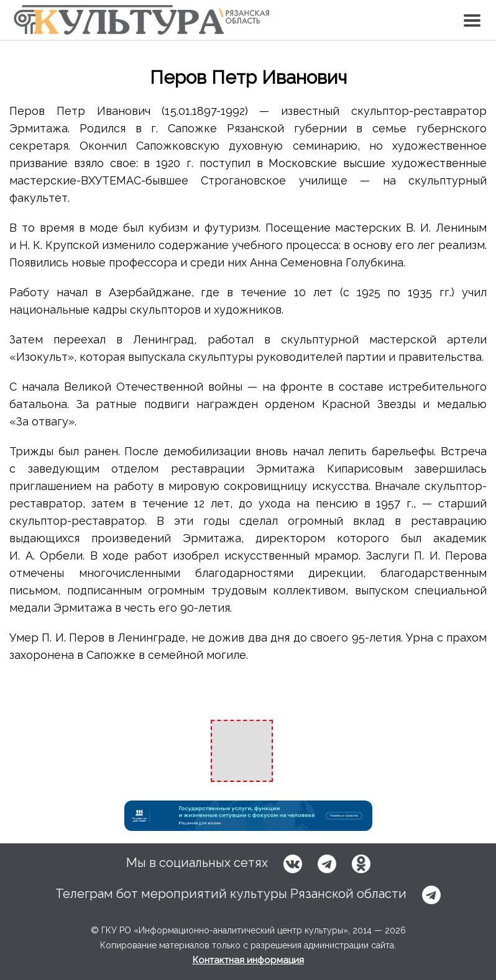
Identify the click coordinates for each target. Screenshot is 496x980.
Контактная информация (248, 960)
